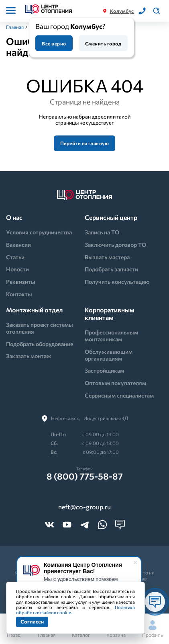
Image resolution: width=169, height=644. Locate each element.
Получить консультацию (117, 282)
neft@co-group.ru (84, 507)
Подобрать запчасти (111, 269)
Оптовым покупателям (115, 383)
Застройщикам (104, 370)
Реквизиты (21, 282)
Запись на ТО (102, 232)
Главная (15, 27)
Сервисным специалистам (119, 395)
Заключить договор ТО (115, 245)
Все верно (54, 43)
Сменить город (103, 43)
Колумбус (122, 11)
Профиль (153, 629)
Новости (17, 269)
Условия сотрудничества (39, 232)
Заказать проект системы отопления (40, 328)
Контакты (19, 294)
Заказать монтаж (29, 356)
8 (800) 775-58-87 (85, 476)
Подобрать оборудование (40, 344)
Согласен (32, 621)
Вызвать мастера (107, 257)
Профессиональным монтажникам (111, 336)
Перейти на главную (85, 143)
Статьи (15, 257)
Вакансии (18, 245)
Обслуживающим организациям (109, 355)
